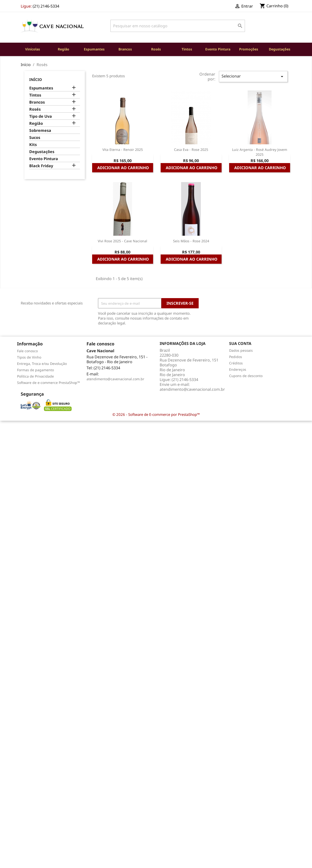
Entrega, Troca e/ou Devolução (42, 364)
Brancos (125, 49)
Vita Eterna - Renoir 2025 (123, 150)
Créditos (236, 363)
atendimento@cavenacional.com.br (115, 379)
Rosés (156, 49)
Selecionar (253, 76)
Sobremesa (40, 131)
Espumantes (94, 49)
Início (36, 79)
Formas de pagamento (35, 370)
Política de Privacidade (35, 376)
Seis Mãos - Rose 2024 (191, 241)
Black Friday (41, 166)
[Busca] (178, 26)
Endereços (238, 369)
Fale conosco (27, 351)
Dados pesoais (241, 350)
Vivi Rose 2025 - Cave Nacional (122, 241)
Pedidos (236, 357)
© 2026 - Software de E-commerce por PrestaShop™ (156, 414)
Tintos (187, 49)
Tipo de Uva (41, 116)
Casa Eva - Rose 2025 (191, 150)
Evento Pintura (218, 49)
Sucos (35, 138)
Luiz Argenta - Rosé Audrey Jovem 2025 (260, 152)
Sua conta (240, 343)
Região (63, 49)
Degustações (280, 49)
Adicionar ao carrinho (123, 168)
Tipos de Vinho (29, 357)
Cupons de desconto (246, 376)
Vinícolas (33, 49)
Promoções (249, 49)
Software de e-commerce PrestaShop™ (49, 383)
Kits (33, 145)
